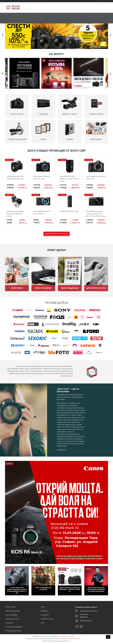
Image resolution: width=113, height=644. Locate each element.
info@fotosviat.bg (86, 621)
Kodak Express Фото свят (89, 611)
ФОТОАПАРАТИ (17, 106)
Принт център (10, 21)
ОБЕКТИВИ (43, 106)
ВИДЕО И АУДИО (70, 106)
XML (43, 623)
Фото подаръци (28, 1)
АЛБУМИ (70, 131)
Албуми (61, 16)
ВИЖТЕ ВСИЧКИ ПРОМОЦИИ (57, 234)
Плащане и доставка (14, 631)
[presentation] (3, 35)
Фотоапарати (10, 16)
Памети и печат (39, 16)
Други (96, 16)
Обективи (19, 16)
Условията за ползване (67, 636)
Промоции (49, 1)
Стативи (67, 16)
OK (108, 637)
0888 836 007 (84, 617)
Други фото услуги (39, 1)
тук (70, 641)
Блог (55, 1)
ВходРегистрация (90, 7)
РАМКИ (43, 131)
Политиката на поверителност (70, 639)
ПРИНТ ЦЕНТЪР (96, 131)
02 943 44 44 (84, 615)
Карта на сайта (47, 619)
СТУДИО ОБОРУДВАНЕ (17, 131)
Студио (48, 16)
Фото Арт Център (17, 1)
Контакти (68, 1)
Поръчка (106, 7)
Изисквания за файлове (14, 627)
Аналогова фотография (85, 16)
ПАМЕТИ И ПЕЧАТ (96, 106)
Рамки (54, 16)
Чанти (73, 16)
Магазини (61, 1)
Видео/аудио (28, 16)
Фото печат (8, 1)
